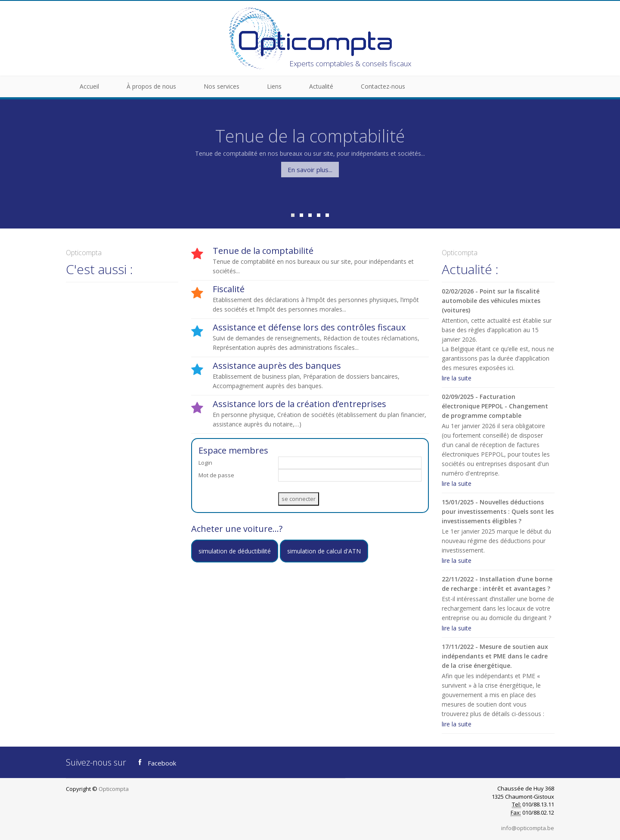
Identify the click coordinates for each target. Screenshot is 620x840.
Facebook (155, 762)
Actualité (321, 86)
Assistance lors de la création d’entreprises (299, 404)
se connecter (299, 499)
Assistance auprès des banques (277, 366)
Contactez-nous (383, 86)
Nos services (222, 86)
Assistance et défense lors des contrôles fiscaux (309, 327)
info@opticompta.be (528, 828)
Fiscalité (229, 289)
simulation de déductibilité (235, 551)
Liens (274, 86)
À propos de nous (151, 86)
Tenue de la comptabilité (263, 251)
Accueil (89, 86)
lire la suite (457, 378)
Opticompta (114, 789)
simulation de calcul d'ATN (324, 551)
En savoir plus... (310, 170)
